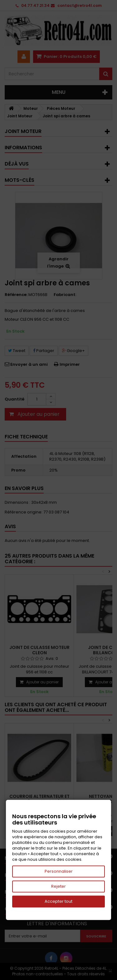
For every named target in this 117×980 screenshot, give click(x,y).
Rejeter (58, 886)
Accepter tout (58, 901)
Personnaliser (59, 871)
